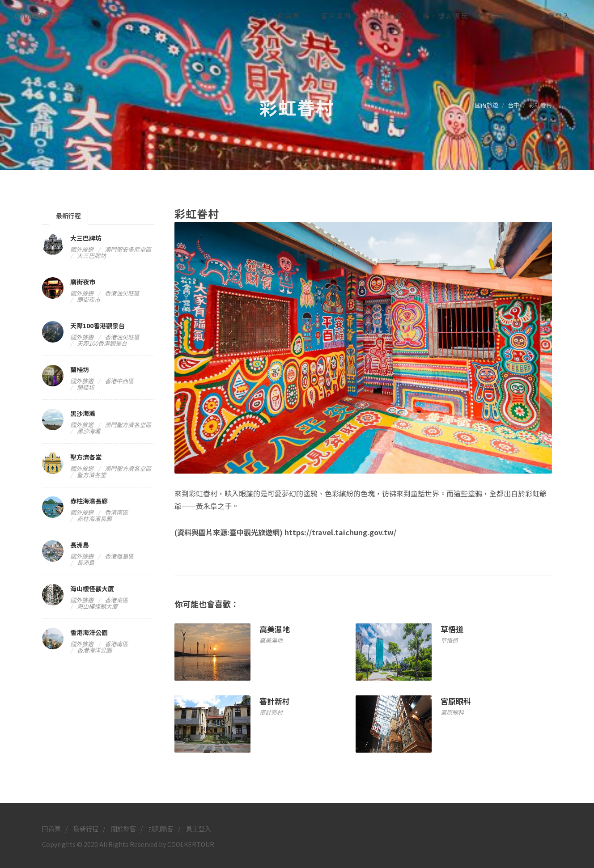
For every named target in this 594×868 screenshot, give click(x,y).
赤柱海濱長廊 (89, 501)
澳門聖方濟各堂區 (128, 425)
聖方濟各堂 (86, 457)
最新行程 (86, 829)
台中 (513, 105)
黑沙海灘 (83, 413)
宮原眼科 (456, 701)
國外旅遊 (82, 249)
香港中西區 (119, 381)
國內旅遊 (487, 105)
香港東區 (116, 600)
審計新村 (275, 701)
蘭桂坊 (80, 369)
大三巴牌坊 (86, 238)
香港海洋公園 (89, 632)
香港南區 (116, 512)
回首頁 (51, 829)
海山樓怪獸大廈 (92, 589)
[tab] (68, 215)
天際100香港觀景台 (98, 326)
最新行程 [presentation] (68, 216)
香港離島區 (119, 556)
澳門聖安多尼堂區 (128, 249)
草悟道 (452, 629)
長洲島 (80, 545)
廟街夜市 (83, 282)
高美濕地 (275, 629)
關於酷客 (123, 829)
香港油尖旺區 (122, 293)
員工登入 (199, 829)
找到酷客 (161, 829)
